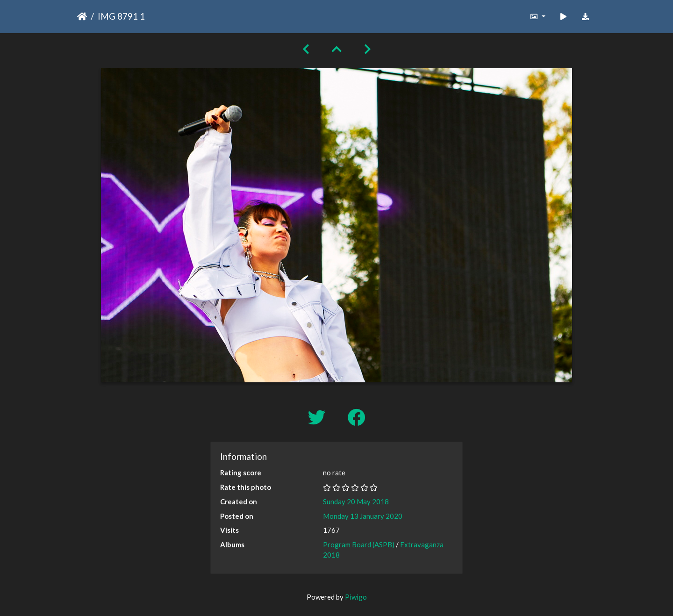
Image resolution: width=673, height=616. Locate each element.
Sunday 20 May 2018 (356, 501)
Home (82, 16)
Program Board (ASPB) (359, 544)
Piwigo (356, 597)
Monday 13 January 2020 (363, 516)
